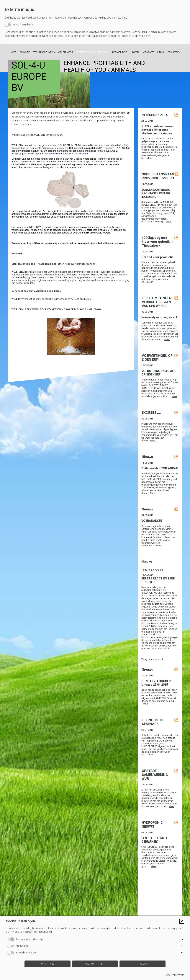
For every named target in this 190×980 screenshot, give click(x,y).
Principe (25, 52)
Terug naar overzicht (152, 570)
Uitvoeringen (120, 52)
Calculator (66, 52)
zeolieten (83, 154)
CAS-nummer (106, 148)
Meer (149, 158)
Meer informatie (175, 975)
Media (136, 52)
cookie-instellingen (118, 18)
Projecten (174, 52)
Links (161, 52)
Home (13, 52)
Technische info (43, 52)
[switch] (19, 25)
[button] (182, 921)
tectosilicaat (56, 154)
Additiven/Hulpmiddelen (92, 52)
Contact (148, 52)
